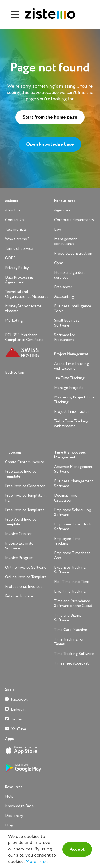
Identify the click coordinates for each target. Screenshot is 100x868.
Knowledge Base (19, 806)
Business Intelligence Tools (73, 309)
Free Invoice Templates (25, 510)
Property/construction (73, 253)
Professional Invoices (24, 587)
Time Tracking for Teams (69, 642)
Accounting (64, 297)
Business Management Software (74, 484)
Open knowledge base (50, 144)
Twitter (14, 719)
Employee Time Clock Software (73, 527)
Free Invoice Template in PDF (26, 498)
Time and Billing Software (68, 618)
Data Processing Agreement (19, 280)
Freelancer (63, 287)
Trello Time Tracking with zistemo (71, 424)
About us (13, 210)
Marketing (14, 321)
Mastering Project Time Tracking (74, 400)
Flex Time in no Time (72, 582)
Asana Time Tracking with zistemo (72, 366)
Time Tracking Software (74, 654)
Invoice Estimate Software (19, 546)
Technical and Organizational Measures (27, 294)
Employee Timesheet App (72, 555)
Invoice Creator (18, 534)
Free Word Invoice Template (21, 522)
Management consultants (65, 241)
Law (57, 229)
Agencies (62, 210)
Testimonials (16, 229)
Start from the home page (50, 117)
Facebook (16, 699)
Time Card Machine (71, 630)
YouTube (16, 729)
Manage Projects (69, 388)
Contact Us (15, 220)
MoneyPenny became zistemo (23, 309)
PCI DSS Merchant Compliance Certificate (24, 337)
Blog (9, 825)
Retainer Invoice (19, 596)
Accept (77, 849)
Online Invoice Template (26, 577)
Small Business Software (67, 323)
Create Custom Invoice (25, 462)
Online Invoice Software (26, 567)
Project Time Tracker (72, 412)
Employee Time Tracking (67, 541)
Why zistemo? (17, 239)
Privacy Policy (17, 268)
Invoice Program (19, 558)
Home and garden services (69, 275)
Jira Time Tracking (69, 378)
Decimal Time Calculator (66, 498)
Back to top (15, 372)
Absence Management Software (73, 469)
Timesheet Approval (71, 663)
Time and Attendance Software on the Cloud (73, 603)
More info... (37, 862)
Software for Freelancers (65, 337)
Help (9, 796)
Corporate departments (74, 220)
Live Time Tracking (70, 591)
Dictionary (14, 816)
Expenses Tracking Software (70, 570)
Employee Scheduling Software (73, 512)
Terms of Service (19, 249)
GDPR (10, 258)
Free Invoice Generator (25, 486)
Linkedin (15, 709)
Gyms (59, 263)
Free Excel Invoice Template (21, 474)
